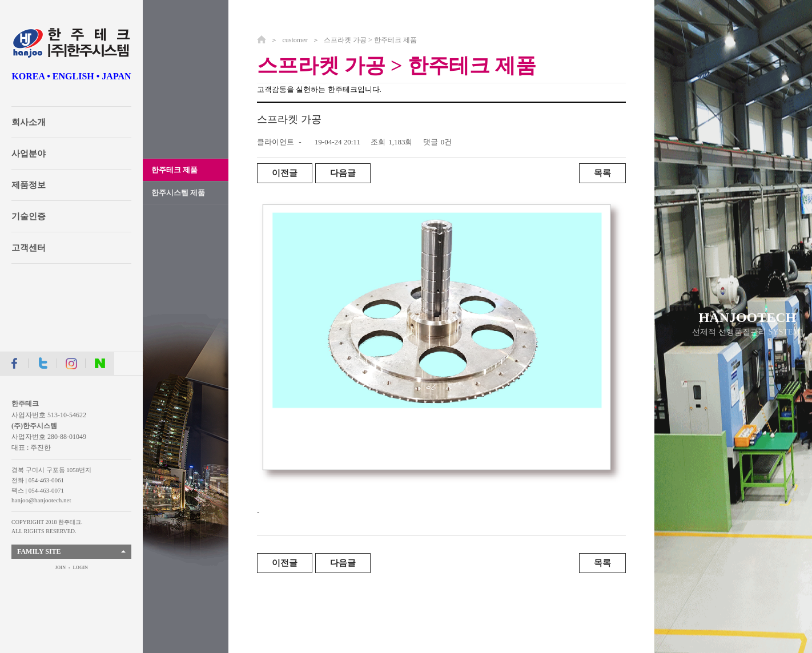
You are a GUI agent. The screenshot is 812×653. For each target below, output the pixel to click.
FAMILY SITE (39, 551)
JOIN (60, 568)
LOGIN (80, 568)
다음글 (343, 173)
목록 (602, 173)
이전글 (285, 173)
